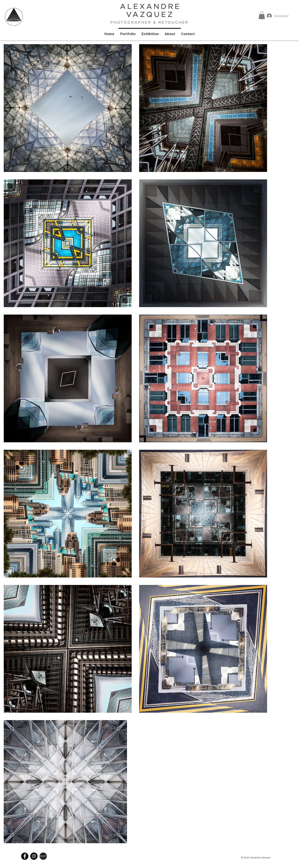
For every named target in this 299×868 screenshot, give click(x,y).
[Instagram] (34, 856)
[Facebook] (25, 856)
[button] (262, 15)
